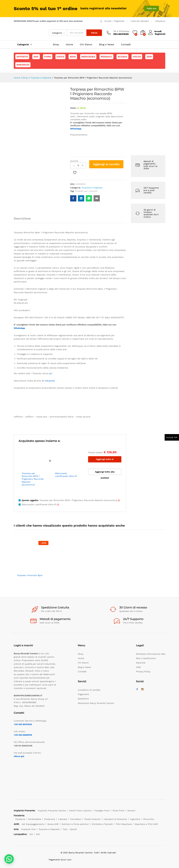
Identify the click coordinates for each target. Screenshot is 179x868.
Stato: (73, 108)
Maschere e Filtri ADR (146, 824)
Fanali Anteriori (92, 819)
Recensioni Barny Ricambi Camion (96, 703)
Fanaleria (20, 819)
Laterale (63, 819)
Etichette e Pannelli (102, 824)
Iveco (61, 57)
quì (51, 373)
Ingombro (135, 819)
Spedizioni (83, 699)
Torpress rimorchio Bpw (30, 575)
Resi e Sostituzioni (146, 658)
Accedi (108, 21)
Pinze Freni (118, 811)
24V (38, 834)
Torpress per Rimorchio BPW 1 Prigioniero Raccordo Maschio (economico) (33, 479)
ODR (138, 667)
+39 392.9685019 (23, 735)
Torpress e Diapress (92, 188)
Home (70, 45)
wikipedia (50, 381)
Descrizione (22, 219)
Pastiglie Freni (102, 811)
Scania (122, 57)
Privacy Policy (143, 672)
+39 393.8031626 (23, 724)
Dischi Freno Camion (80, 811)
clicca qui (19, 756)
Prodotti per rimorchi (86, 191)
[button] (9, 859)
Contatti (126, 45)
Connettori (76, 819)
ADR (149, 57)
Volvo (137, 57)
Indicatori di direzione (115, 819)
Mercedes (88, 57)
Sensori (131, 811)
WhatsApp (76, 129)
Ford (48, 57)
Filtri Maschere (124, 824)
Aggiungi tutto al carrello (105, 460)
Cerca (94, 33)
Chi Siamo (86, 45)
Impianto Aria (28, 829)
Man (73, 57)
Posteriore (50, 819)
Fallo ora (152, 8)
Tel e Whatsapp (121, 31)
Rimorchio (149, 819)
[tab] (24, 220)
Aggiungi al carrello (106, 164)
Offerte (22, 57)
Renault (106, 57)
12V (31, 834)
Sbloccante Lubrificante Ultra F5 (66, 475)
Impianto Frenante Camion (52, 811)
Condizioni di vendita (89, 690)
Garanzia (141, 663)
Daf (36, 57)
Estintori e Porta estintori (75, 824)
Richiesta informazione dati (151, 654)
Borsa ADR (53, 824)
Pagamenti (83, 694)
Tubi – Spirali (70, 829)
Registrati (119, 21)
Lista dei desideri (140, 21)
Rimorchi (23, 65)
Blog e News (107, 45)
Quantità (74, 161)
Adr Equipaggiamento (33, 824)
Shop (56, 45)
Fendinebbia (35, 819)
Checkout (160, 21)
